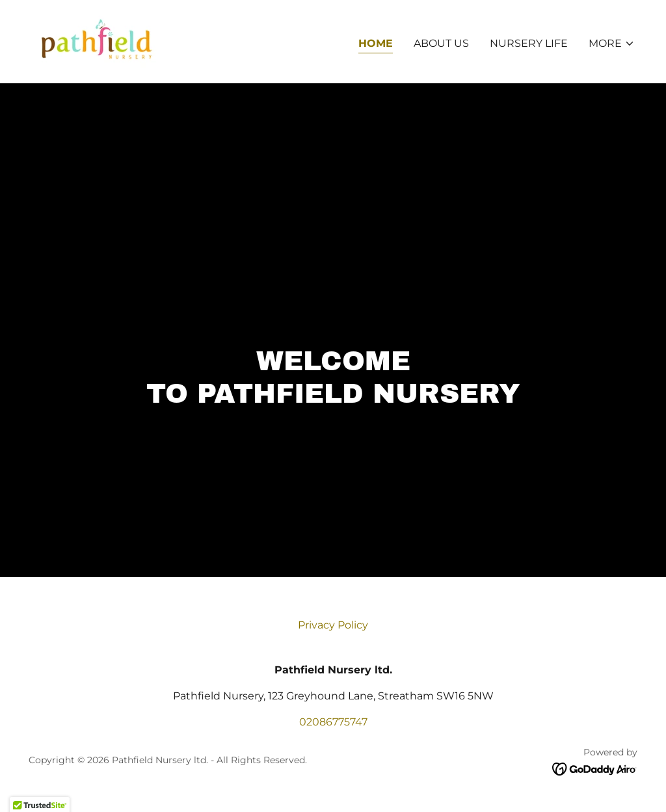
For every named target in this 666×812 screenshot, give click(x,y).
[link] (96, 41)
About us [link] (441, 43)
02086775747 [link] (333, 722)
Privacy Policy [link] (333, 625)
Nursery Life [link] (529, 43)
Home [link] (376, 43)
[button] (612, 44)
